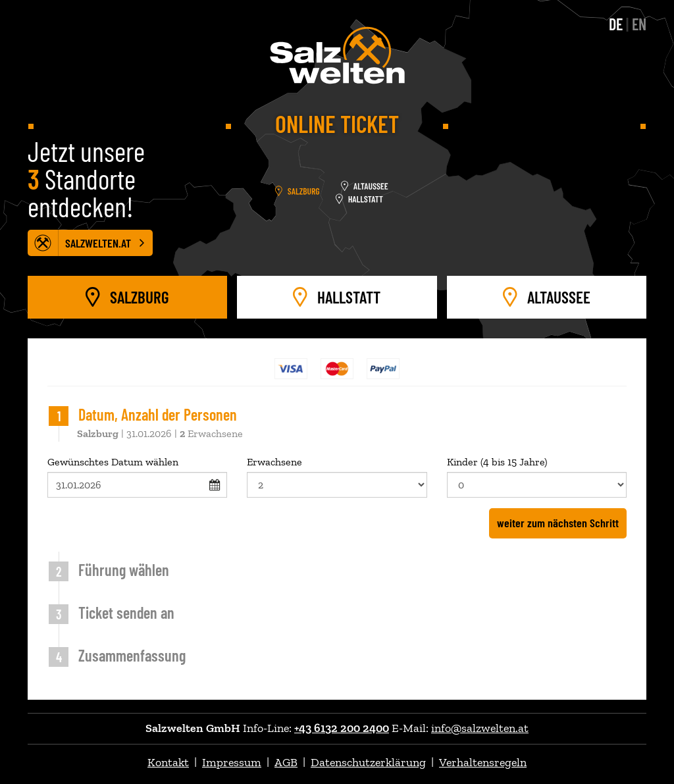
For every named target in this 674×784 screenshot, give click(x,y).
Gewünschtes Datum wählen (137, 477)
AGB (286, 762)
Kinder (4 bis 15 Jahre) (537, 477)
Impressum (232, 762)
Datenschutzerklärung (368, 762)
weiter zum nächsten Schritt (558, 523)
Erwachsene (337, 477)
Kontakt (168, 762)
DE (616, 24)
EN (639, 24)
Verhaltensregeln (483, 762)
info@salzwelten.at (480, 728)
